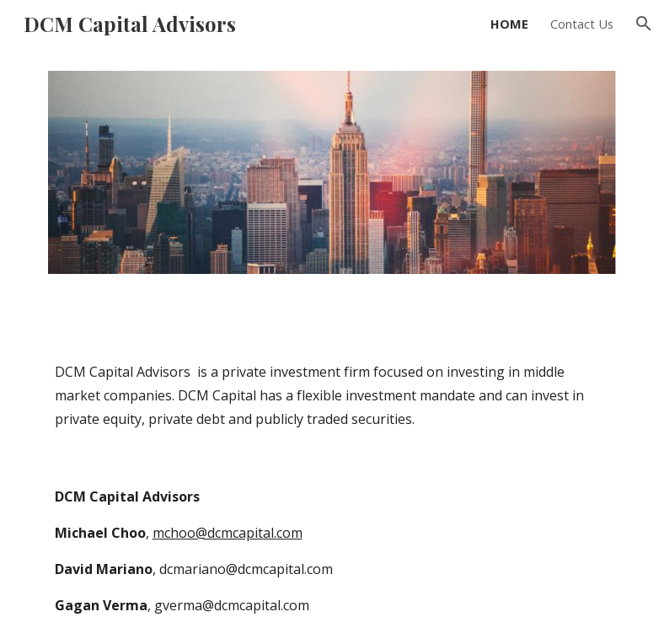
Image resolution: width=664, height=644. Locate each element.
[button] (644, 24)
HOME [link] (509, 24)
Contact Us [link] (582, 24)
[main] (332, 395)
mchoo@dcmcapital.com (228, 533)
